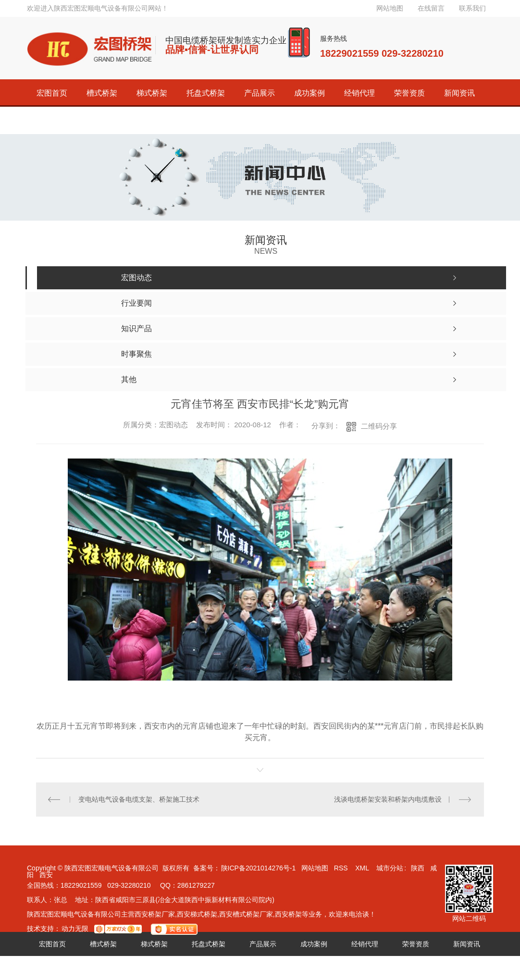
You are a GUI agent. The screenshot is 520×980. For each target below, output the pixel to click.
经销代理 (359, 93)
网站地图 (390, 8)
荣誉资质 (409, 93)
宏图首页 (52, 93)
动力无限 (75, 929)
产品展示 (260, 93)
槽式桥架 (102, 93)
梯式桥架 (152, 93)
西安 (46, 875)
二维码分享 (379, 426)
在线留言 (431, 8)
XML (363, 868)
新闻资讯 (459, 93)
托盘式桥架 (206, 93)
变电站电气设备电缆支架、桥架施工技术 (139, 799)
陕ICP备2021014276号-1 (259, 868)
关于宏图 (52, 120)
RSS (342, 868)
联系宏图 (102, 120)
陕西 (418, 868)
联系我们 (472, 8)
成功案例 (310, 93)
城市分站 (390, 868)
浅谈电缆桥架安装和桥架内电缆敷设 (388, 799)
